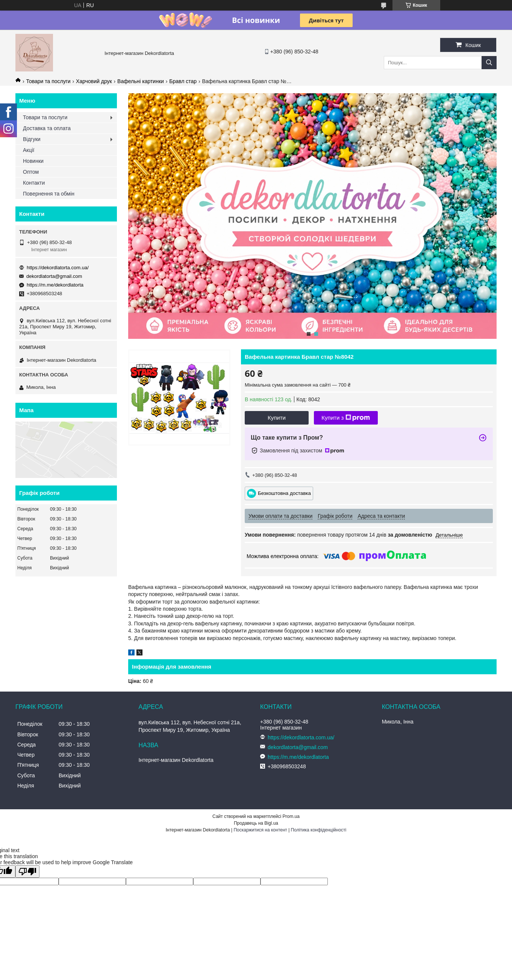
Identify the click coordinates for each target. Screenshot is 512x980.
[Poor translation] (27, 872)
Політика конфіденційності (319, 830)
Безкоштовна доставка (284, 493)
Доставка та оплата (47, 128)
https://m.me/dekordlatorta (55, 285)
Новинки (33, 161)
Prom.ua (291, 816)
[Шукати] (489, 63)
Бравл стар (183, 81)
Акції (29, 150)
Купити (277, 418)
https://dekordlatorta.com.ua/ (58, 268)
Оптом (31, 172)
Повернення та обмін (49, 194)
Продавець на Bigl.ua (256, 823)
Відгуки (32, 139)
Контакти (34, 183)
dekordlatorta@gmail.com (54, 276)
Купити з (346, 418)
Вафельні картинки (141, 81)
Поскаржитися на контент (260, 830)
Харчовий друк (94, 81)
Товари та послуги (48, 81)
